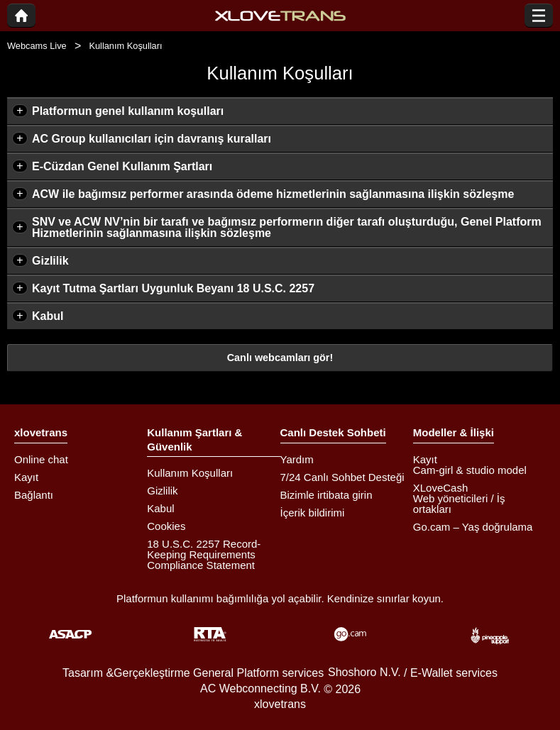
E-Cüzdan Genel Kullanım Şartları (122, 166)
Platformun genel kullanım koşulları (128, 111)
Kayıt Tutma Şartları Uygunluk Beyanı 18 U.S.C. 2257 (173, 288)
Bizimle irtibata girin (326, 495)
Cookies (166, 526)
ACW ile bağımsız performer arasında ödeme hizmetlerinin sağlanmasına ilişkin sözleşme (273, 194)
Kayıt (26, 477)
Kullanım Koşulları (190, 473)
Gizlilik (50, 261)
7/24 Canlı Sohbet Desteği (342, 477)
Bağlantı (34, 495)
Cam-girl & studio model (470, 470)
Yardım (297, 459)
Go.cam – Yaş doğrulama (473, 527)
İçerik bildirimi (313, 513)
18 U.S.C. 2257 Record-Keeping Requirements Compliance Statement (204, 554)
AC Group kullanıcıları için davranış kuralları (152, 139)
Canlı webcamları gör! (280, 358)
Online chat (41, 459)
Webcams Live (37, 46)
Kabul (48, 316)
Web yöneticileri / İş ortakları (459, 504)
